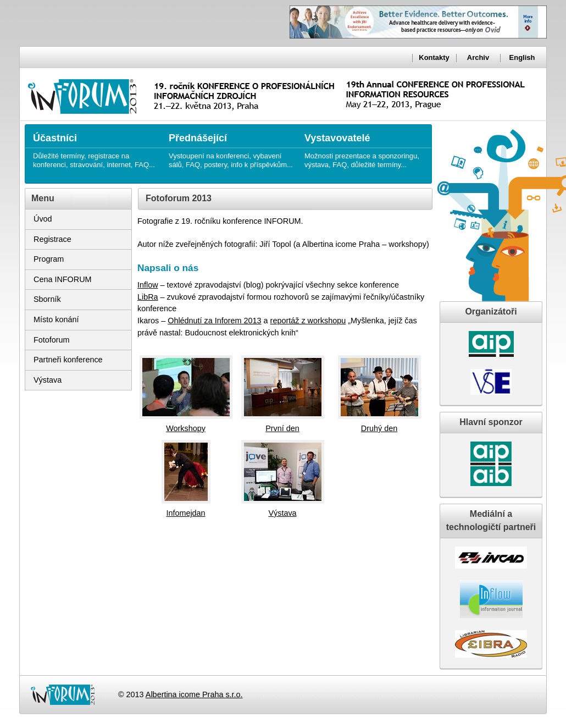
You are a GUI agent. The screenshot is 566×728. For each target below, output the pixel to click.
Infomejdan (185, 513)
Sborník (47, 299)
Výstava (48, 380)
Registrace (52, 239)
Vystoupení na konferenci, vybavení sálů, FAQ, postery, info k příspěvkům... (231, 147)
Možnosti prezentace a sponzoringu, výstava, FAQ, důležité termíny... (367, 147)
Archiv (478, 57)
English (522, 57)
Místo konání (56, 319)
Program (49, 259)
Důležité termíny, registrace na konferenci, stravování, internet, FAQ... (95, 147)
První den (282, 428)
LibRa (148, 297)
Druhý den (379, 428)
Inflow (148, 285)
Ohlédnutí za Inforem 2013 (214, 321)
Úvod (43, 219)
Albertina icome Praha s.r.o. (194, 694)
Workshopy (186, 428)
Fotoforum (52, 340)
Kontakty (434, 57)
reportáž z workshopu (308, 321)
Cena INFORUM (63, 279)
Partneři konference (68, 360)
